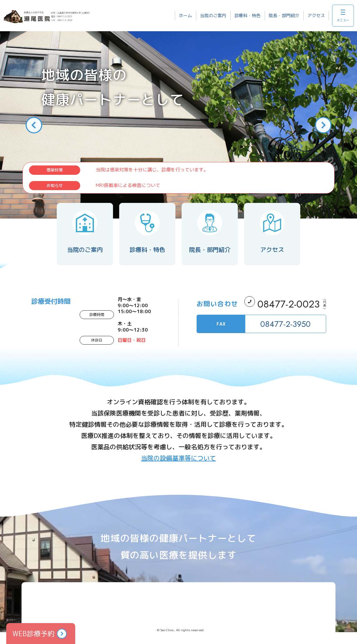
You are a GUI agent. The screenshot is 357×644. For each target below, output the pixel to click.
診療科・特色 (247, 15)
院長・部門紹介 (284, 15)
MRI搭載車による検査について (128, 185)
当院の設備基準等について (178, 458)
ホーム (185, 15)
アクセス (316, 15)
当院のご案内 (213, 15)
